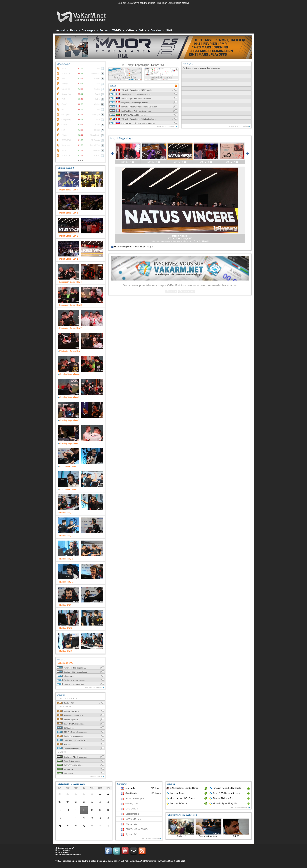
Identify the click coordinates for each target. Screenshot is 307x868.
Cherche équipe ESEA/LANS (72, 740)
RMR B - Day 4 (65, 513)
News (74, 30)
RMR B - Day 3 (65, 536)
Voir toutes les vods (94, 688)
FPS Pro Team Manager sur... (72, 732)
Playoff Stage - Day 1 (68, 259)
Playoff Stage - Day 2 (68, 236)
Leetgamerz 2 (132, 814)
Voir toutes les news (167, 126)
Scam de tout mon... (68, 761)
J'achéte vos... (66, 769)
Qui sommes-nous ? (65, 848)
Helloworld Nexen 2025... (71, 716)
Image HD (187, 238)
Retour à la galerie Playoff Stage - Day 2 (132, 247)
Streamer (64, 744)
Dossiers (156, 30)
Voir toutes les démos (240, 808)
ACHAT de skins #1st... (70, 765)
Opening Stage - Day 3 (69, 397)
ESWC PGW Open (135, 798)
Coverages (88, 30)
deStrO (85, 861)
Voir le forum (97, 777)
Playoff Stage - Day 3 (68, 213)
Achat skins (65, 773)
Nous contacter (63, 850)
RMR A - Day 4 (65, 605)
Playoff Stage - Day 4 (68, 190)
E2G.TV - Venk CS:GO (137, 829)
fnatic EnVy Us (177, 803)
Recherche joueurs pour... (70, 736)
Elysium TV (131, 834)
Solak (93, 861)
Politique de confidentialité (68, 855)
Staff (169, 30)
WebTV (117, 30)
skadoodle (130, 788)
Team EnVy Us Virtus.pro (225, 793)
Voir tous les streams (151, 838)
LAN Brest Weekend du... (71, 724)
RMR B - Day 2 (65, 559)
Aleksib (205, 241)
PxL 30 (236, 836)
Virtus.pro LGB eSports (181, 798)
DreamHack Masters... (208, 836)
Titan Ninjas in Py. (221, 798)
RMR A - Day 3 (65, 628)
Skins (142, 30)
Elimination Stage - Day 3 (70, 305)
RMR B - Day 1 (65, 582)
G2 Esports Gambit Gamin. (183, 788)
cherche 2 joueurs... (68, 720)
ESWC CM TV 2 (133, 819)
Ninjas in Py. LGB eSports (225, 788)
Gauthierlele (131, 793)
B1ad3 (197, 241)
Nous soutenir (62, 853)
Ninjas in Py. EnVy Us (223, 803)
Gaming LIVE (132, 804)
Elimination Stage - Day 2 (70, 328)
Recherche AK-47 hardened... (72, 757)
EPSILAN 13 (132, 809)
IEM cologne (66, 728)
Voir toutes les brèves (240, 126)
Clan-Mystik (131, 824)
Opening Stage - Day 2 (69, 420)
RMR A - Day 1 (65, 651)
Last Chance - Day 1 (67, 490)
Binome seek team (68, 711)
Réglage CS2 (66, 703)
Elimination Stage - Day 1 (70, 351)
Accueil (61, 30)
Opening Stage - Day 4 (69, 374)
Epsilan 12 (181, 836)
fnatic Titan (175, 793)
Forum (104, 30)
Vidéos (130, 30)
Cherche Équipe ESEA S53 (71, 749)
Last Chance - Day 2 (67, 467)
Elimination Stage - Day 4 (70, 282)
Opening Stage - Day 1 (69, 443)
